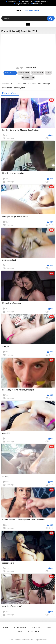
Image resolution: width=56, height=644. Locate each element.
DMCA (20, 631)
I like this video (18, 68)
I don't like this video (21, 68)
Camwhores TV (26, 2)
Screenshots (38, 73)
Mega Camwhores (22, 4)
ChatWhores (38, 4)
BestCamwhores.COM (25, 640)
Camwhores (12, 2)
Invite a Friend (20, 627)
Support (36, 627)
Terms (49, 627)
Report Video (24, 73)
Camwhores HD (42, 2)
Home (6, 627)
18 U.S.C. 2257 (33, 631)
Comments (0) (28, 77)
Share (48, 73)
